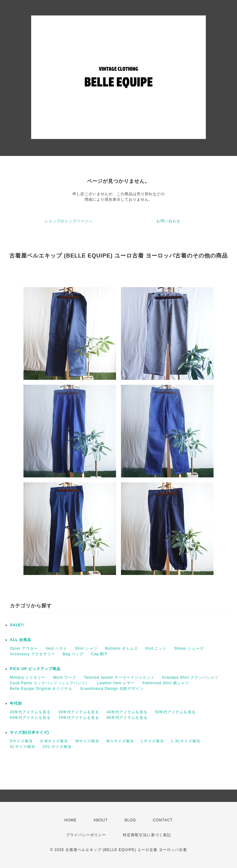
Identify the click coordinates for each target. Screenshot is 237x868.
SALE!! (17, 625)
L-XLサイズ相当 (186, 741)
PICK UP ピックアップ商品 (35, 669)
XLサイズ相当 (23, 747)
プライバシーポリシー (86, 835)
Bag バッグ (73, 654)
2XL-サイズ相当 (57, 747)
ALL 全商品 (21, 640)
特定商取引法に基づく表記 (147, 835)
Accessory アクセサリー (33, 654)
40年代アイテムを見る (127, 712)
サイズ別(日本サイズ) (29, 732)
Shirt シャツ (86, 648)
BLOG (130, 820)
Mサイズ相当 (87, 741)
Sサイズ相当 (21, 741)
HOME (71, 820)
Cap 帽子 (100, 654)
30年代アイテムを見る (79, 712)
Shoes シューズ (189, 648)
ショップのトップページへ (69, 221)
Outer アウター (24, 648)
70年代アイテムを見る (79, 718)
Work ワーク (65, 677)
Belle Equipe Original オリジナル (41, 689)
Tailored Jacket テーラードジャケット (119, 677)
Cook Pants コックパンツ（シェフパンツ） (50, 683)
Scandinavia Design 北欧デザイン (112, 689)
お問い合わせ (168, 221)
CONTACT (163, 820)
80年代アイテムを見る (127, 718)
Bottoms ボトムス (121, 648)
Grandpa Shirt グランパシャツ (190, 677)
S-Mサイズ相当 (54, 741)
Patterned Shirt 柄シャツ (166, 683)
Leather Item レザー (116, 683)
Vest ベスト (57, 648)
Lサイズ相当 (153, 741)
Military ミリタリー (28, 677)
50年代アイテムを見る (175, 712)
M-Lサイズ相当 (120, 741)
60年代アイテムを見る (30, 718)
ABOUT (101, 820)
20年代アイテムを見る (30, 712)
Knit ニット (156, 648)
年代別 (16, 703)
